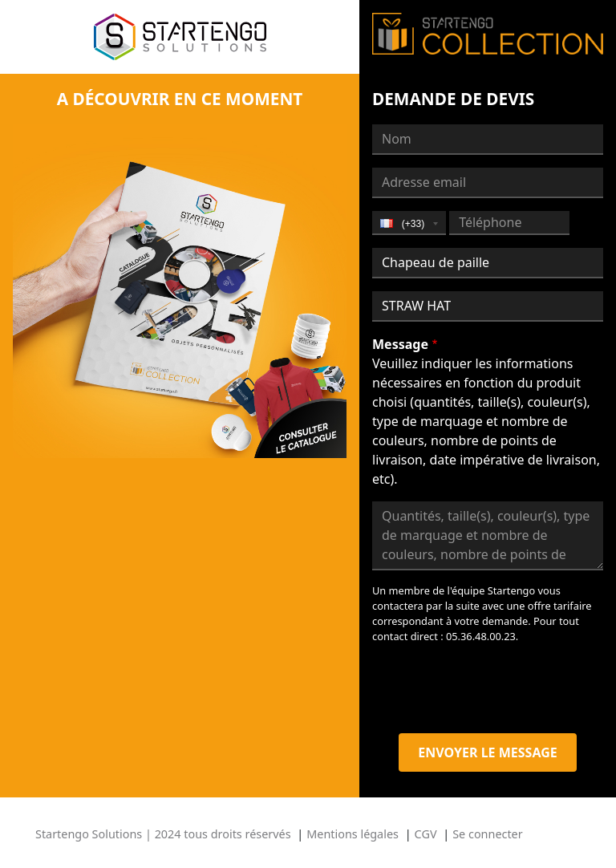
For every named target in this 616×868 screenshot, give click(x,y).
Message (400, 344)
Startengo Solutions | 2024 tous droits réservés (163, 834)
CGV (426, 834)
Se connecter (487, 834)
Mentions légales (353, 834)
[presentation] (494, 689)
